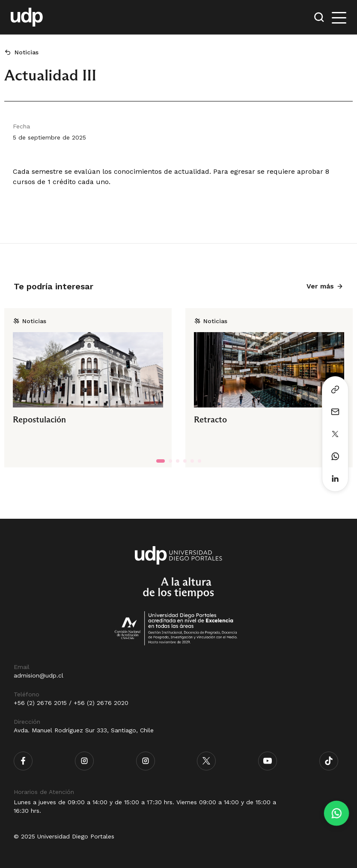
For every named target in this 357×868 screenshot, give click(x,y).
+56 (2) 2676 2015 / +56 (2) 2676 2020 (71, 703)
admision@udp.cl (39, 675)
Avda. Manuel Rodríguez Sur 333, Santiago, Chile (84, 730)
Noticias (27, 52)
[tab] (161, 461)
